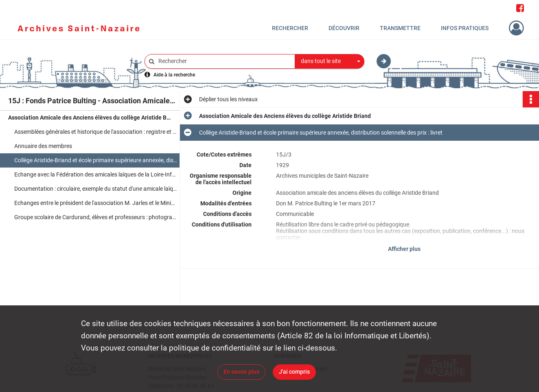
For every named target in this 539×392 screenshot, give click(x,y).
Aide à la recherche (174, 75)
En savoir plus (241, 372)
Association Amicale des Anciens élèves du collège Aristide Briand (90, 118)
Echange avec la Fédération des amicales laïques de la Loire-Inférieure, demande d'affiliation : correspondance (96, 174)
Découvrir (344, 28)
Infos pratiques (465, 28)
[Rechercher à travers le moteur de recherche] (224, 61)
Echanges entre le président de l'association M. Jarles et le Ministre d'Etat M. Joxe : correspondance (96, 203)
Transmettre (400, 28)
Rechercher (290, 28)
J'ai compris (294, 372)
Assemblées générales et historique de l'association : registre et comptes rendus (96, 132)
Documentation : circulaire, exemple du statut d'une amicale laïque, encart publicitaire (96, 189)
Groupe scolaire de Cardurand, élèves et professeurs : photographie (96, 217)
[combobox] (330, 61)
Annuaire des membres (43, 146)
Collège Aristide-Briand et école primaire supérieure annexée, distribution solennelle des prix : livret (96, 160)
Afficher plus (404, 249)
